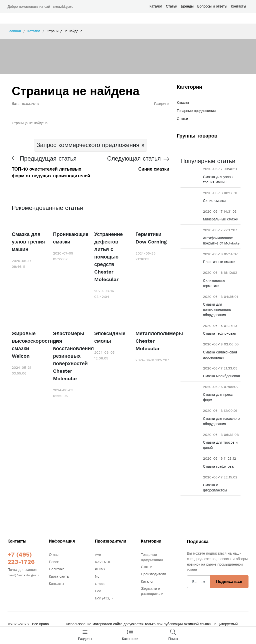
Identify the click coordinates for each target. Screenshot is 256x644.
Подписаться (229, 582)
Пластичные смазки (219, 262)
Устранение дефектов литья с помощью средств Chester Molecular (108, 257)
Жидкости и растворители (152, 591)
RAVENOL (103, 562)
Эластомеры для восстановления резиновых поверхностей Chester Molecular (70, 356)
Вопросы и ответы (212, 6)
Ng (97, 576)
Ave (98, 555)
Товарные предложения (196, 111)
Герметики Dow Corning (151, 238)
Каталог (156, 6)
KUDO (100, 569)
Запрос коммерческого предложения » (90, 145)
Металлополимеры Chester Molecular (152, 341)
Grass (100, 584)
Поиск (54, 562)
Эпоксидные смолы (110, 337)
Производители (153, 574)
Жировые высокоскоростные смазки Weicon (29, 345)
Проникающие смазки (70, 238)
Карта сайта (59, 576)
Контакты (238, 6)
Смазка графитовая (219, 466)
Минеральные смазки (221, 219)
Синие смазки (214, 201)
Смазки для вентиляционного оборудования (217, 310)
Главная (14, 31)
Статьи (171, 6)
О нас (54, 555)
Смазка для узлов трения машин (28, 242)
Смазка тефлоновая (219, 333)
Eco (98, 591)
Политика (57, 569)
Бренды (187, 6)
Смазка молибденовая (221, 376)
